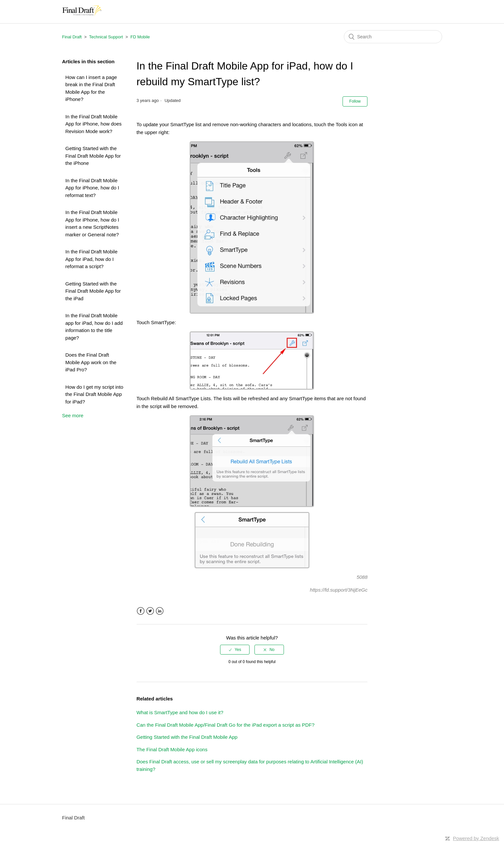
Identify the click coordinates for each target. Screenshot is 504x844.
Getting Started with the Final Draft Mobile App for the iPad (93, 291)
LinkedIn (160, 611)
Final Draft (72, 37)
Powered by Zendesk (476, 838)
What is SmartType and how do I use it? (180, 712)
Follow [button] (355, 101)
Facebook (141, 611)
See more (73, 415)
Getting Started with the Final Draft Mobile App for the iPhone (93, 156)
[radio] (235, 650)
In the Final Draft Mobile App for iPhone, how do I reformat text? (92, 188)
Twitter (150, 611)
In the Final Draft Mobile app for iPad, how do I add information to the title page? (94, 327)
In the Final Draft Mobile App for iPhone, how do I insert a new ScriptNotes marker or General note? (92, 223)
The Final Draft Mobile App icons (172, 749)
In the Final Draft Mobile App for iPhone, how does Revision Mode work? (94, 124)
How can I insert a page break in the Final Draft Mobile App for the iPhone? (91, 88)
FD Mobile (140, 37)
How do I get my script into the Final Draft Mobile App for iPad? (94, 394)
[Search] (393, 37)
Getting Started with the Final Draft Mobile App (187, 737)
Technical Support (106, 37)
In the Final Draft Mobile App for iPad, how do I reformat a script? (92, 259)
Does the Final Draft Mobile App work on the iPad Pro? (91, 362)
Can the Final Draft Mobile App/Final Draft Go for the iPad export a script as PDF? (226, 725)
